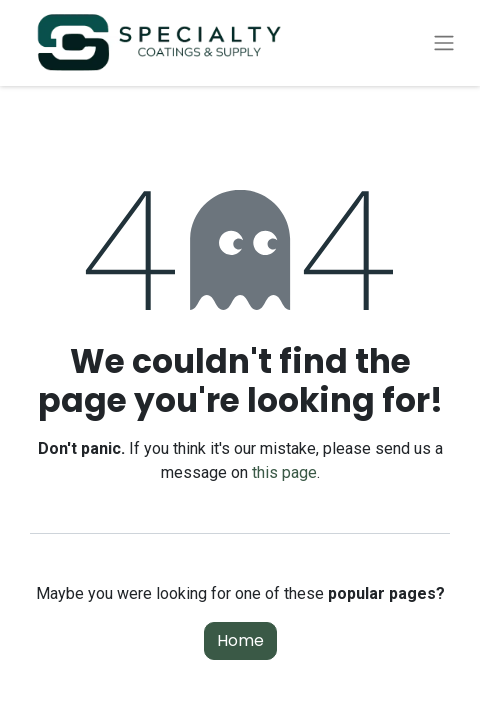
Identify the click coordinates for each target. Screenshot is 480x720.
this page (284, 472)
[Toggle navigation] (444, 43)
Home (240, 640)
